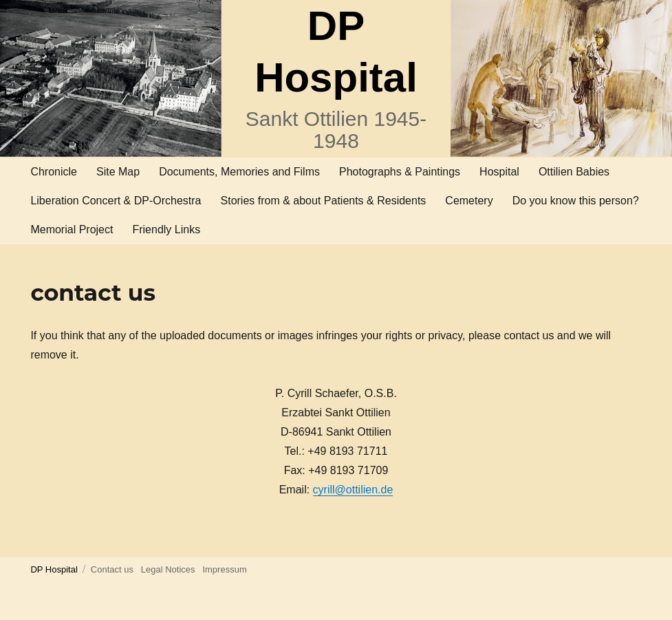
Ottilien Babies (574, 172)
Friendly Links (166, 229)
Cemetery (469, 201)
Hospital (499, 172)
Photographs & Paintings (400, 172)
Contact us (112, 569)
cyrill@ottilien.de (353, 490)
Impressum (224, 569)
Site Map (118, 172)
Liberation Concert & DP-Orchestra (116, 201)
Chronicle (54, 172)
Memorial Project (72, 229)
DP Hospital (54, 569)
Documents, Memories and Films (239, 172)
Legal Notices (168, 569)
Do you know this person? (576, 201)
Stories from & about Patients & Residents (324, 201)
